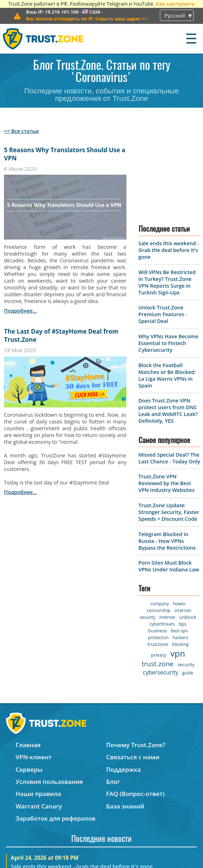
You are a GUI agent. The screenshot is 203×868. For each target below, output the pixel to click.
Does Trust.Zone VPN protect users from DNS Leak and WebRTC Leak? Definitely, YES (168, 325)
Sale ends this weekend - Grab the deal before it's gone (169, 165)
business (158, 545)
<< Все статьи (21, 131)
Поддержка (124, 677)
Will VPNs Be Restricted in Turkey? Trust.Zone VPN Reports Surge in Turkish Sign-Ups (167, 197)
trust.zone (158, 578)
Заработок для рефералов (56, 726)
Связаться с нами (133, 665)
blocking (180, 559)
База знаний (125, 714)
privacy (159, 569)
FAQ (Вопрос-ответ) (135, 702)
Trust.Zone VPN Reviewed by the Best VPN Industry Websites (166, 398)
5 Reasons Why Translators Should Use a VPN (64, 154)
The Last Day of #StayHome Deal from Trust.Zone (61, 335)
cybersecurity (160, 587)
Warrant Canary (39, 714)
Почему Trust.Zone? (136, 653)
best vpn (179, 545)
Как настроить (175, 4)
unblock (188, 531)
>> (87, 19)
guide (188, 587)
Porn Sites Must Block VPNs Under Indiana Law (169, 481)
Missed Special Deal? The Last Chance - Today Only (169, 373)
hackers (180, 552)
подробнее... (20, 311)
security (186, 579)
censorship (159, 525)
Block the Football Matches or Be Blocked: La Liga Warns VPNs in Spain (167, 290)
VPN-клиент (34, 665)
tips (183, 538)
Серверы (29, 677)
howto (179, 518)
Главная (28, 653)
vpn (178, 568)
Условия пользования (49, 689)
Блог (113, 689)
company (160, 518)
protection (158, 552)
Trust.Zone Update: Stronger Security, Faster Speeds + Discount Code (169, 427)
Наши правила (38, 702)
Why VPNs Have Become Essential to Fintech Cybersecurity (168, 258)
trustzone (158, 559)
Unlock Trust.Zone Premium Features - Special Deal (163, 229)
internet (167, 532)
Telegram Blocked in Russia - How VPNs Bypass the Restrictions (167, 455)
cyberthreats (162, 538)
